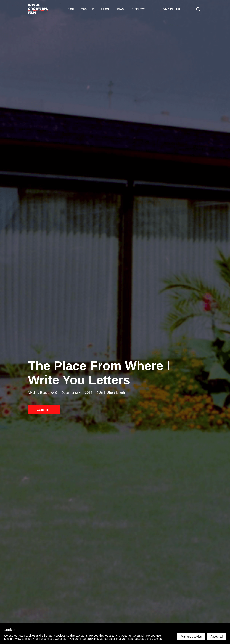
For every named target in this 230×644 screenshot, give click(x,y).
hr (178, 9)
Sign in (168, 9)
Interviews (138, 9)
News (120, 9)
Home (70, 9)
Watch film (44, 410)
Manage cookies (191, 637)
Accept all (217, 637)
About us (87, 9)
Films (105, 9)
